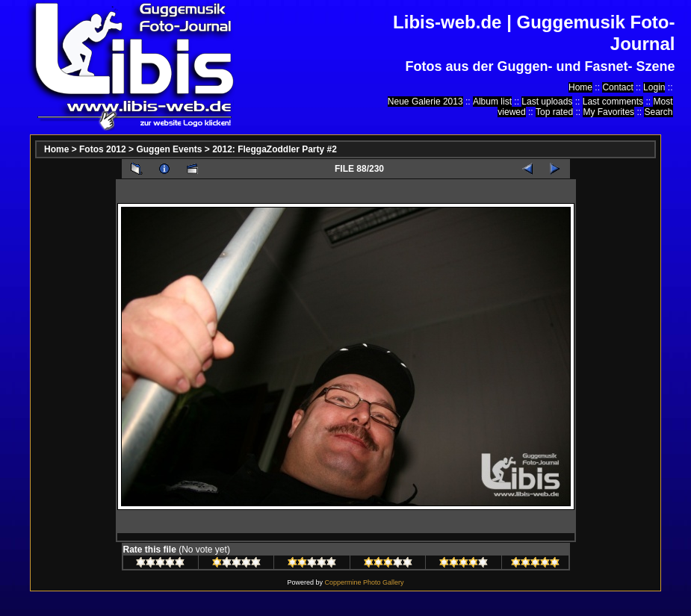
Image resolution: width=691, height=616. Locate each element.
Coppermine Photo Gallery (364, 582)
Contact (617, 87)
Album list (492, 102)
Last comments (613, 102)
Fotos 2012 (103, 149)
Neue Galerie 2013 (425, 102)
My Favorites (608, 112)
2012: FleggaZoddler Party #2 (275, 149)
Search (658, 112)
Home (580, 87)
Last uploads (547, 102)
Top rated (554, 112)
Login (654, 87)
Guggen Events (169, 149)
